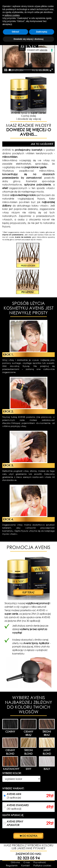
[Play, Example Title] (6, 70)
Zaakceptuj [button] (42, 32)
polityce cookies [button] (12, 15)
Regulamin (12, 865)
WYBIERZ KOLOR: (12, 773)
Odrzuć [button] (16, 32)
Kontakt (26, 865)
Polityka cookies (42, 865)
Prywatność (40, 862)
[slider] (25, 70)
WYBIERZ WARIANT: (13, 788)
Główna (15, 862)
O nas (27, 862)
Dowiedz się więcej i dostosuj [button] (28, 39)
